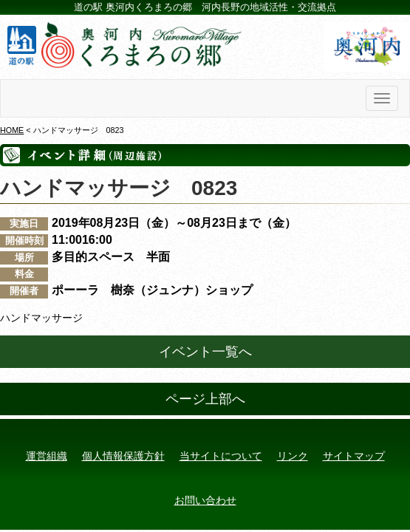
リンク (293, 456)
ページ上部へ (205, 399)
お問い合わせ (205, 500)
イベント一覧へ (205, 352)
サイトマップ (354, 456)
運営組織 (47, 456)
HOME (12, 130)
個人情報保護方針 (123, 456)
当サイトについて (221, 456)
